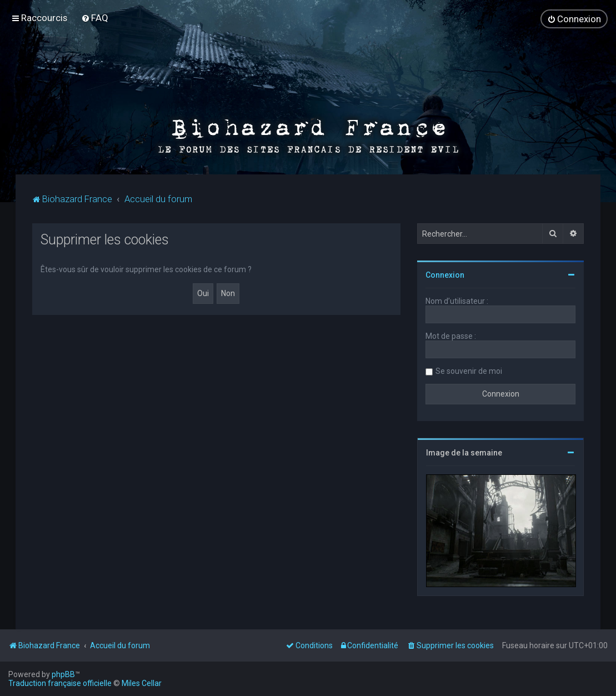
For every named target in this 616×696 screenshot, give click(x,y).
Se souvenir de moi (469, 370)
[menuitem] (95, 18)
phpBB (63, 674)
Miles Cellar (142, 683)
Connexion (445, 274)
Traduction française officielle (60, 683)
